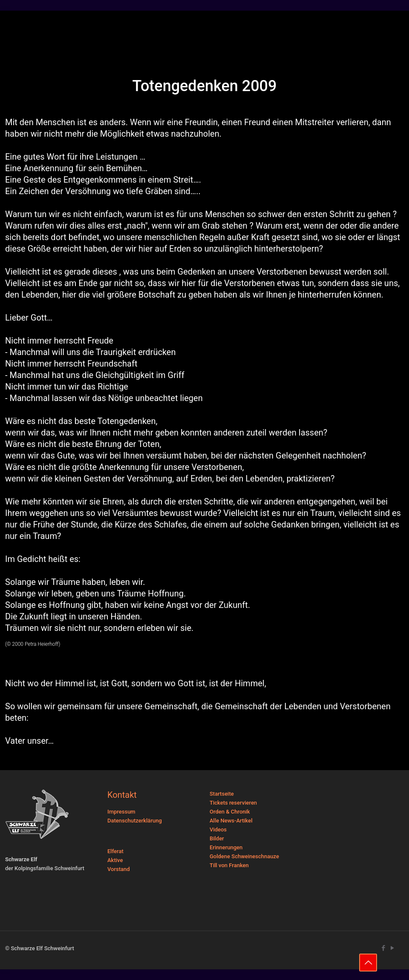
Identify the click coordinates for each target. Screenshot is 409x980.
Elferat (115, 851)
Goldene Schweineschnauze (244, 856)
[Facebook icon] (383, 948)
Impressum (121, 812)
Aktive (115, 860)
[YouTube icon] (392, 948)
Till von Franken (229, 865)
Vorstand (119, 869)
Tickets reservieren (233, 803)
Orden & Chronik (230, 812)
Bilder (217, 838)
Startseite (222, 794)
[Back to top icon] (368, 963)
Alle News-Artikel (231, 821)
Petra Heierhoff (42, 644)
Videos (218, 830)
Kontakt (122, 795)
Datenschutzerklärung (135, 821)
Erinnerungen (226, 847)
